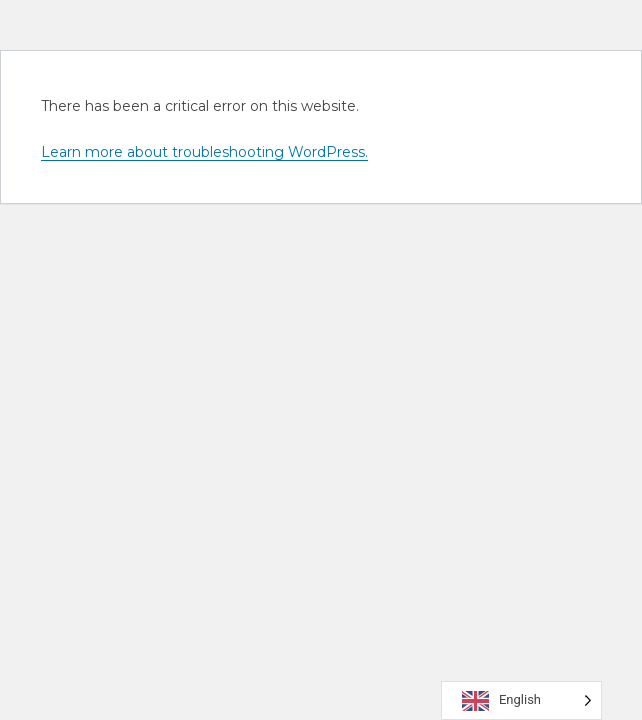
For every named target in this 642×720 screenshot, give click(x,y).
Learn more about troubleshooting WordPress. (204, 152)
